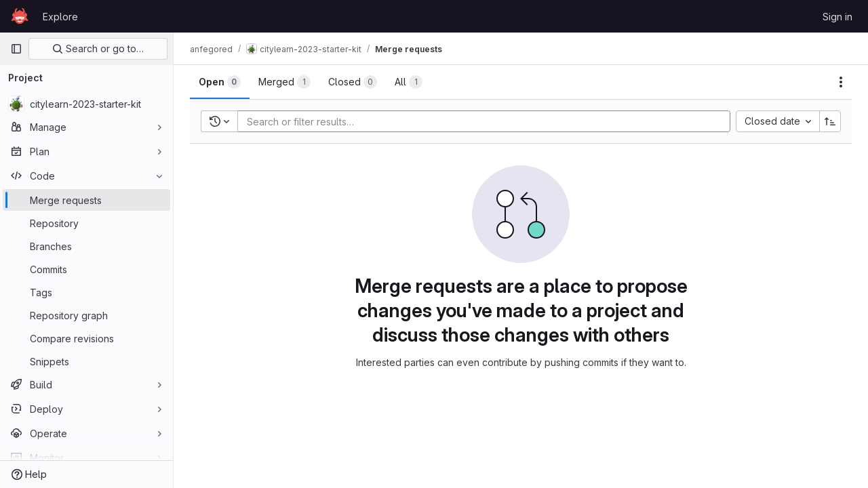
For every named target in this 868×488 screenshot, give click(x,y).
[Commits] (86, 269)
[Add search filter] (488, 121)
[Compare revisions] (86, 338)
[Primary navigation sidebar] (16, 49)
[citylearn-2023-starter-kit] (86, 104)
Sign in (837, 17)
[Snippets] (86, 361)
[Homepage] (20, 16)
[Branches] (86, 246)
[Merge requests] (86, 200)
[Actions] (841, 82)
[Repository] (86, 223)
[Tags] (86, 292)
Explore (60, 17)
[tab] (220, 82)
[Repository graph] (86, 315)
